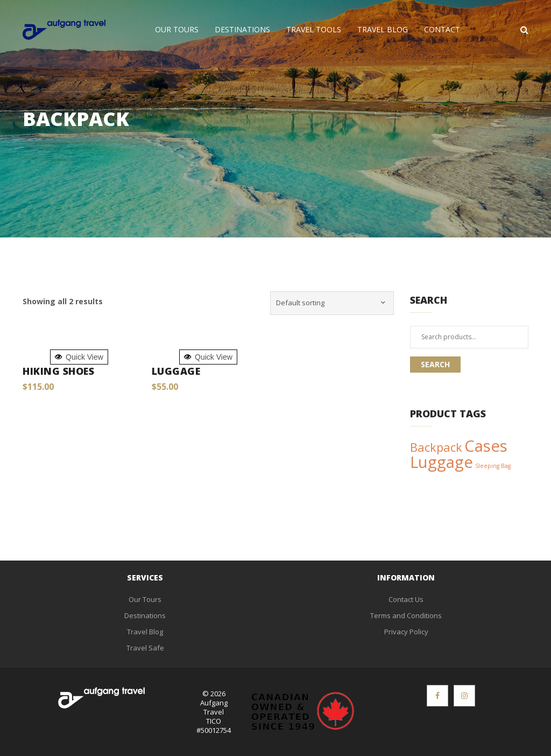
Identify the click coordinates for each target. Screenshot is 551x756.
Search (435, 364)
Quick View (79, 357)
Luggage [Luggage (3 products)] (441, 462)
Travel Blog (383, 29)
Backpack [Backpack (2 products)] (436, 447)
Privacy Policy (406, 632)
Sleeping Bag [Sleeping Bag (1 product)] (493, 466)
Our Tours (177, 29)
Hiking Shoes (58, 371)
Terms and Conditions (406, 615)
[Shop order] (332, 303)
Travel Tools (314, 29)
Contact (442, 29)
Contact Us (406, 599)
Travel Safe (145, 648)
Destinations (242, 29)
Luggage (176, 371)
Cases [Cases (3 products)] (486, 446)
